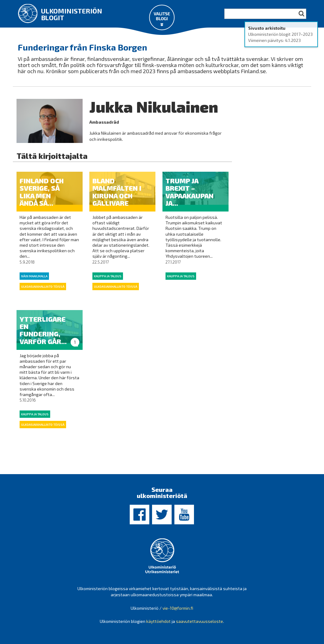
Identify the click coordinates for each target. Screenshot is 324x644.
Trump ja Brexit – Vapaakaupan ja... (190, 192)
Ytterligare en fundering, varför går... (43, 330)
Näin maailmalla (34, 276)
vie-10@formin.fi (178, 608)
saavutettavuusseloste (199, 621)
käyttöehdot (158, 621)
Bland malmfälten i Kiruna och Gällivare (117, 192)
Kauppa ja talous (108, 276)
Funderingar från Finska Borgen (82, 47)
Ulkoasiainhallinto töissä (43, 286)
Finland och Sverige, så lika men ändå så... (42, 192)
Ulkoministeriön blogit (72, 14)
